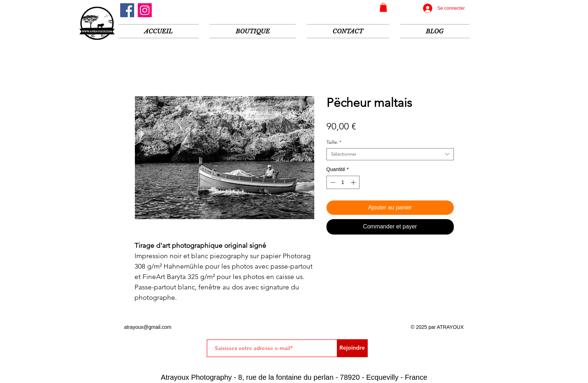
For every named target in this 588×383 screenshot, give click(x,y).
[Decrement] (332, 182)
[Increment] (354, 182)
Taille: (334, 142)
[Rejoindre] (352, 348)
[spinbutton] (343, 182)
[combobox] (390, 154)
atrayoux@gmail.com (148, 327)
